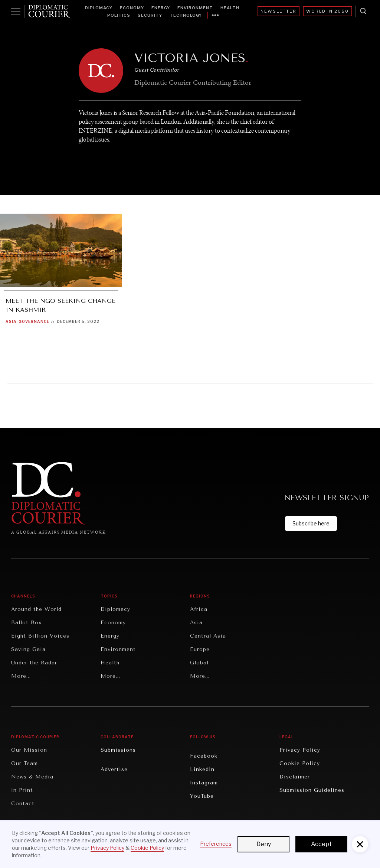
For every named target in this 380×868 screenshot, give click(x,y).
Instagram (204, 783)
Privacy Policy (300, 750)
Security (150, 15)
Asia (11, 321)
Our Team (24, 763)
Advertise (114, 769)
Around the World (36, 609)
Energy (161, 8)
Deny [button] (264, 844)
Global (199, 663)
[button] (360, 844)
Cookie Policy (300, 763)
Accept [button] (321, 844)
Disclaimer (295, 777)
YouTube (202, 796)
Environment (195, 8)
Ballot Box (26, 623)
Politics (119, 15)
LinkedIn (202, 769)
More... (21, 676)
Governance (34, 321)
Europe (200, 649)
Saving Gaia (28, 649)
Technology (186, 15)
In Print (22, 790)
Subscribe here (311, 523)
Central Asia (208, 636)
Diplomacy (99, 8)
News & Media (32, 777)
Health (230, 8)
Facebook (204, 756)
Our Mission (29, 750)
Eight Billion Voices (40, 636)
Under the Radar (34, 663)
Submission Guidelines (312, 790)
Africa (199, 609)
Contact (23, 804)
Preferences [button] (216, 844)
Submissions (118, 750)
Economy (132, 8)
